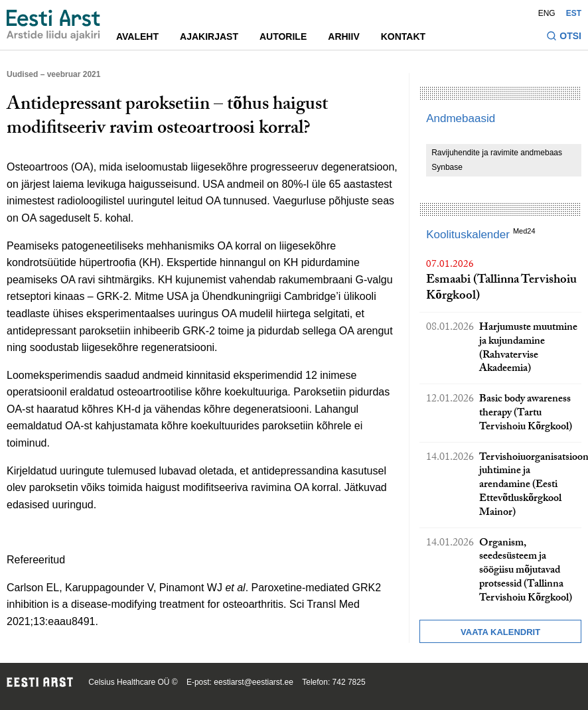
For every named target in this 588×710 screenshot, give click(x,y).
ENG (547, 13)
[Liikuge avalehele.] (53, 25)
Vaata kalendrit (500, 632)
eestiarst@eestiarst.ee (254, 682)
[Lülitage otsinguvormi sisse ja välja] (564, 37)
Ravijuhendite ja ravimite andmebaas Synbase (497, 160)
